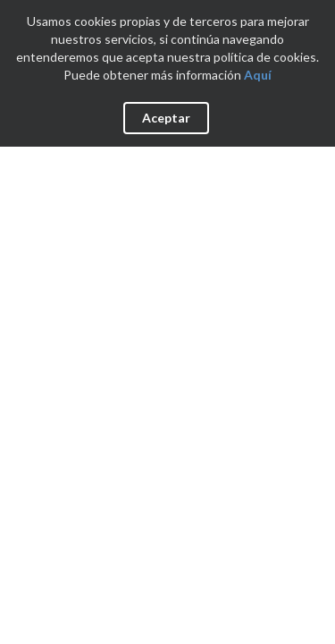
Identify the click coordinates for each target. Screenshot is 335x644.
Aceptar (166, 118)
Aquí (258, 75)
